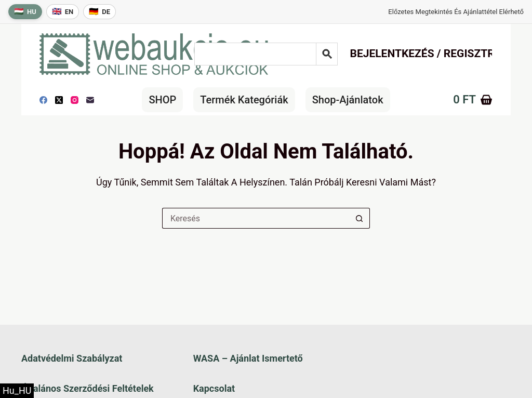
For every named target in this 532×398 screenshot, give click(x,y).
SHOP (162, 100)
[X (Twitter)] (59, 100)
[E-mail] (90, 100)
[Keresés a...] (256, 218)
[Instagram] (75, 100)
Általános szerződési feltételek (88, 388)
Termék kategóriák (244, 100)
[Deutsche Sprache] (99, 12)
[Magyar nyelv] (25, 12)
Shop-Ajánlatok (348, 100)
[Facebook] (43, 100)
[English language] (63, 12)
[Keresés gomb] (360, 218)
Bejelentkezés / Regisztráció (435, 54)
